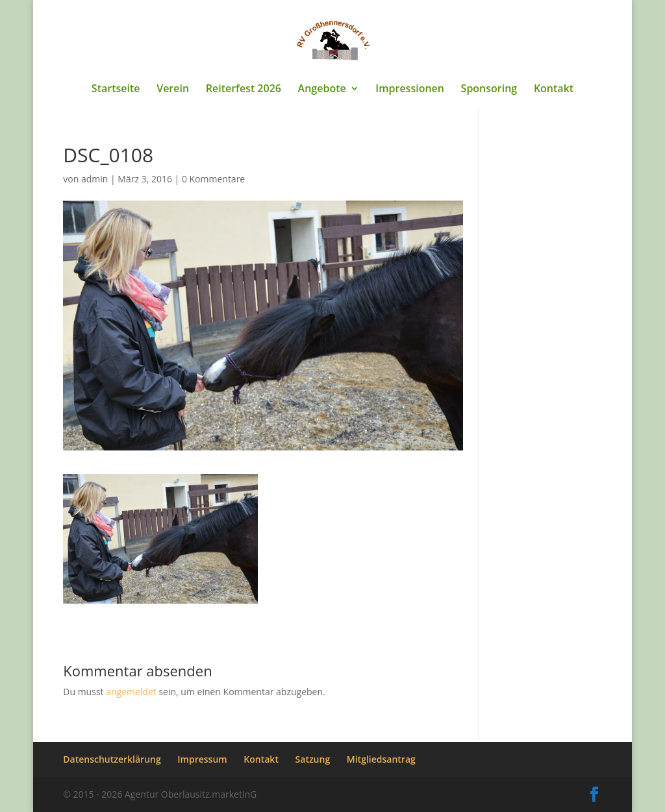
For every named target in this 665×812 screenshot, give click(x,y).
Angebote (322, 90)
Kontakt (554, 90)
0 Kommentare (213, 179)
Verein (173, 90)
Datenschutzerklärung (112, 759)
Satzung (313, 759)
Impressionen (410, 90)
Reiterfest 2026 (244, 90)
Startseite (116, 90)
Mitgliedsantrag (381, 759)
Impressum (202, 759)
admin (94, 179)
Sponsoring (489, 90)
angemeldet (131, 692)
